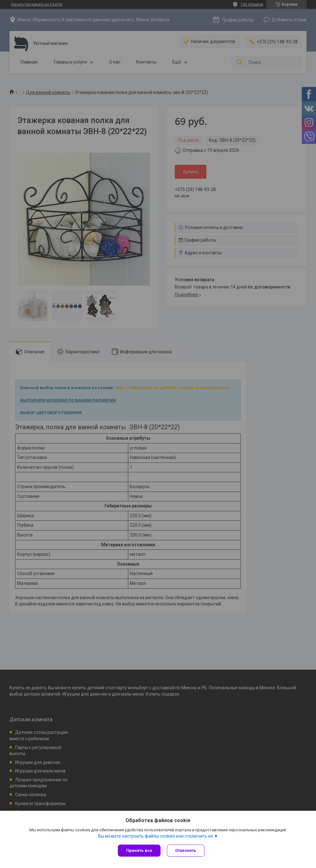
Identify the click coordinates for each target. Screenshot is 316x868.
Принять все (139, 850)
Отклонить (186, 850)
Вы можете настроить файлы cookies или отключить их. (156, 836)
